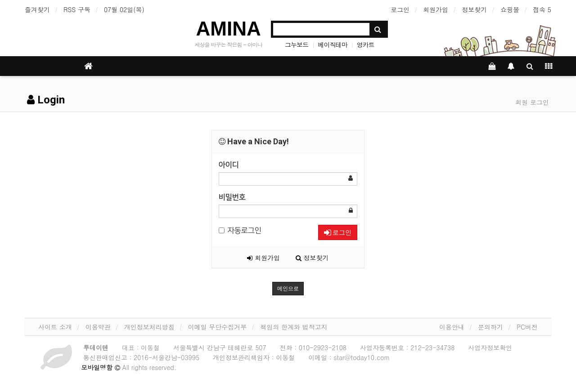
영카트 (366, 45)
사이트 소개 (55, 327)
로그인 (400, 9)
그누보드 (297, 45)
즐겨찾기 (37, 9)
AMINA (229, 29)
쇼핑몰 (510, 9)
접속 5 (542, 9)
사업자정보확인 (490, 347)
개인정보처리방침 (149, 327)
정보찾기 (474, 9)
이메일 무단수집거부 (218, 327)
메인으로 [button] (288, 289)
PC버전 (527, 327)
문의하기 (490, 327)
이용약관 (98, 327)
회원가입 (436, 9)
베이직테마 (332, 45)
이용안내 (452, 327)
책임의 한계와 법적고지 (294, 327)
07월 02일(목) (124, 9)
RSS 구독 (77, 9)
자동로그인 (240, 231)
